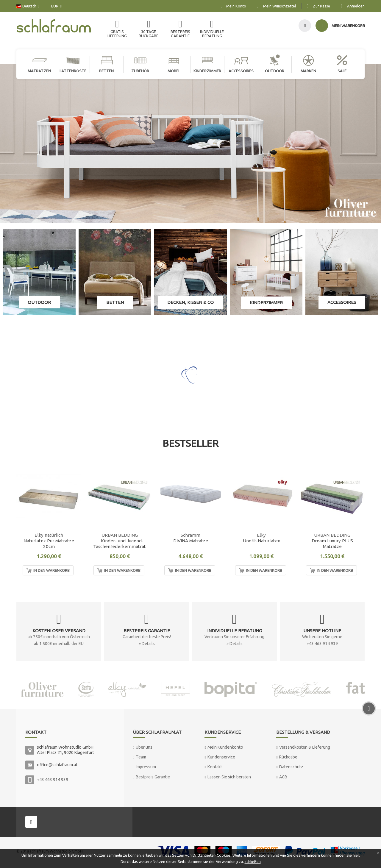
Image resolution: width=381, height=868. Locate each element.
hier (356, 855)
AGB (283, 777)
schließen (253, 861)
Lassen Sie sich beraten (229, 777)
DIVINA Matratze (191, 541)
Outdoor (39, 302)
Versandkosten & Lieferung (305, 747)
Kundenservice (221, 757)
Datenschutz (291, 767)
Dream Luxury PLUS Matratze (332, 544)
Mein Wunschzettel (279, 6)
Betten (115, 302)
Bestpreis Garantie (153, 777)
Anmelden (356, 6)
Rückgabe (288, 757)
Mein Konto (236, 6)
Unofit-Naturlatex (261, 541)
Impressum (146, 767)
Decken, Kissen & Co (190, 302)
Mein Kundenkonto (225, 747)
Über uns (144, 747)
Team (141, 757)
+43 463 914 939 (53, 780)
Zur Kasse (321, 6)
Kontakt (215, 767)
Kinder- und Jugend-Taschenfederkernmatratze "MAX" (122, 544)
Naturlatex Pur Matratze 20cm (49, 544)
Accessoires (342, 302)
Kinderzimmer (266, 303)
